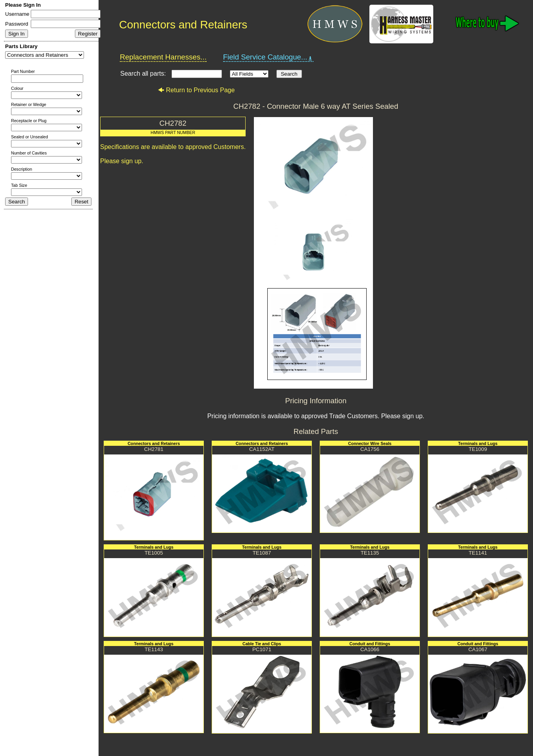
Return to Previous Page (196, 90)
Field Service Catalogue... (268, 57)
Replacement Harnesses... (163, 57)
